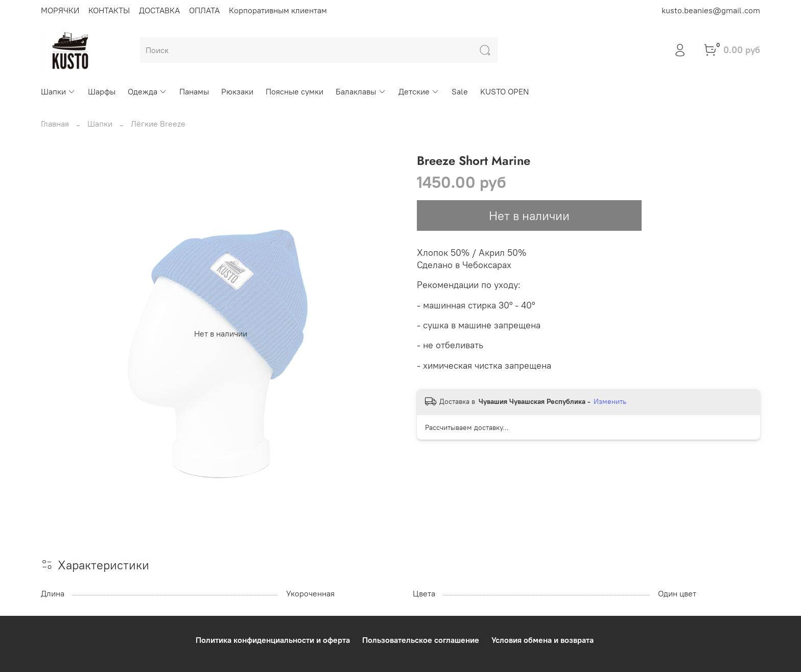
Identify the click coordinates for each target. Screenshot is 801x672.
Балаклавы (361, 91)
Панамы (194, 91)
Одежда (147, 91)
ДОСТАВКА (159, 10)
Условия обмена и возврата (543, 640)
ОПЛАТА (204, 10)
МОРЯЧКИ (60, 10)
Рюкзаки (237, 91)
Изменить (610, 401)
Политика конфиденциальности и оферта (273, 640)
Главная (55, 124)
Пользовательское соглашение (421, 640)
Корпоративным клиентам (278, 10)
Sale (460, 91)
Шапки (58, 91)
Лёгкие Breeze (158, 124)
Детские (419, 91)
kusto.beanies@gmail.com (711, 10)
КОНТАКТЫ (109, 10)
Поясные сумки (295, 91)
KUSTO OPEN (504, 91)
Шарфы (102, 91)
